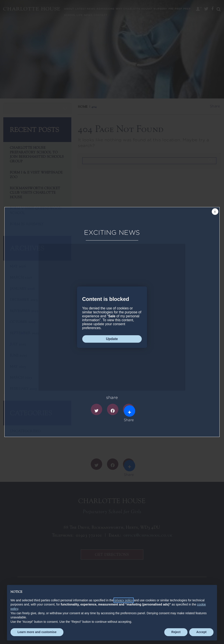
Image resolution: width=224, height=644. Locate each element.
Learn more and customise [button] (37, 632)
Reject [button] (176, 632)
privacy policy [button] (124, 600)
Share (129, 410)
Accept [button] (201, 632)
